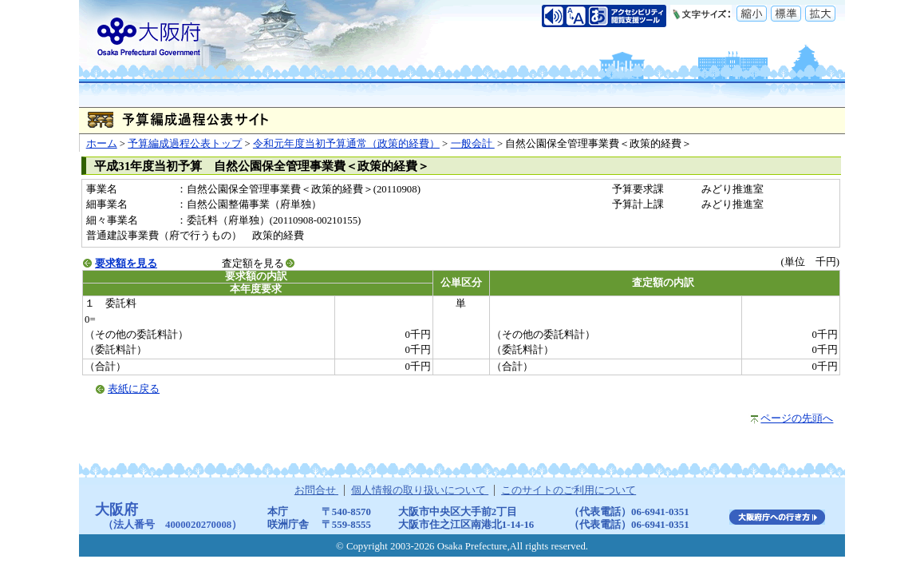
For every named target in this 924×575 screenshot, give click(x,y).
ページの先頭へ (797, 418)
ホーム (102, 144)
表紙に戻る (134, 389)
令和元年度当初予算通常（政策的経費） (346, 144)
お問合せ (316, 490)
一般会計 (473, 144)
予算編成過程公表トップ (185, 144)
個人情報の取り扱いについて (420, 490)
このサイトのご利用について (569, 490)
